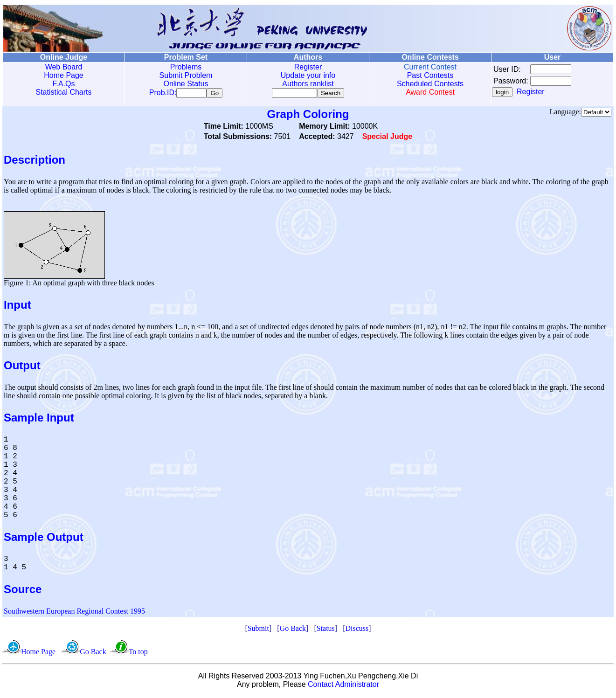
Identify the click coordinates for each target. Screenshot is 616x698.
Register (308, 67)
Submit (258, 630)
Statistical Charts (63, 92)
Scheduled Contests (430, 84)
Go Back (293, 630)
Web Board (64, 67)
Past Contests (430, 75)
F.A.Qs (63, 84)
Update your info (308, 75)
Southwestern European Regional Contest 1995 (74, 613)
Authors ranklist (308, 84)
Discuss (357, 630)
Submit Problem (186, 75)
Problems (186, 67)
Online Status (186, 84)
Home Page (64, 75)
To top (138, 653)
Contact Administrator (343, 686)
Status (326, 630)
